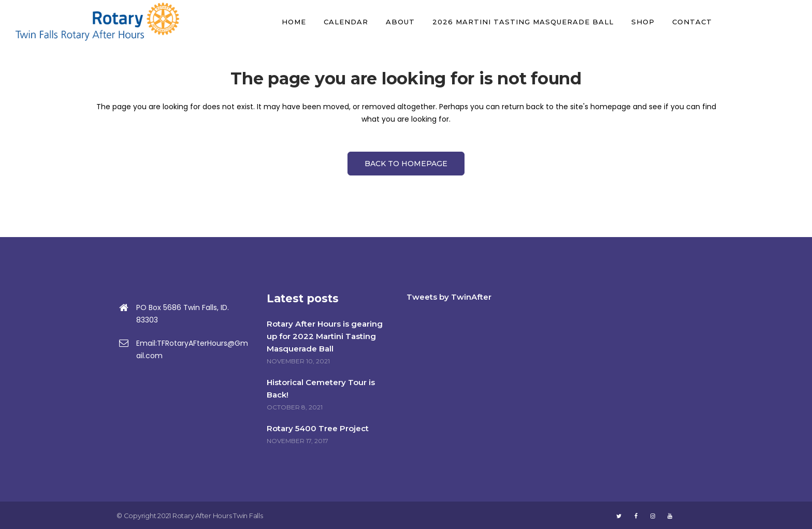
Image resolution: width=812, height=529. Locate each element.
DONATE (764, 22)
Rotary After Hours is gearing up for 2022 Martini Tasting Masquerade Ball (325, 336)
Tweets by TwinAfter (449, 297)
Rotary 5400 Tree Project (318, 428)
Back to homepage (406, 164)
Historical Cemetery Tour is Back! (321, 388)
